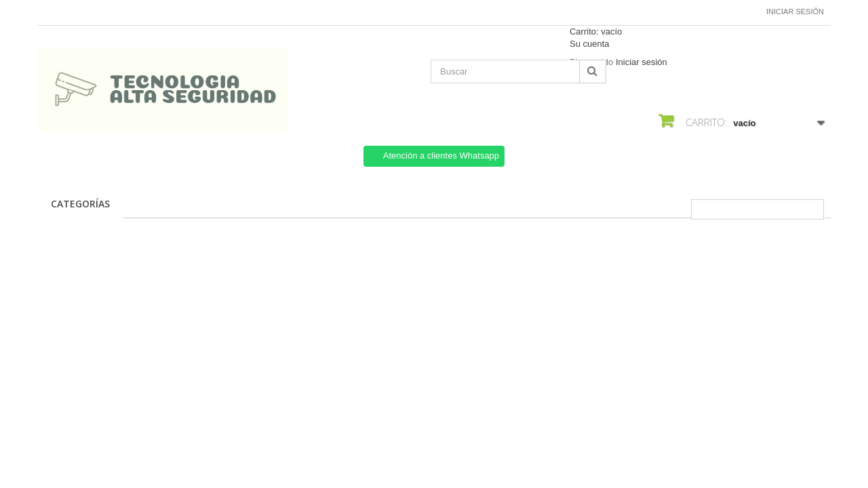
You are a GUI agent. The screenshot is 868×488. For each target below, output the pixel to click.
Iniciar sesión (795, 12)
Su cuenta (590, 44)
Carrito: (596, 32)
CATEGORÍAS (80, 204)
